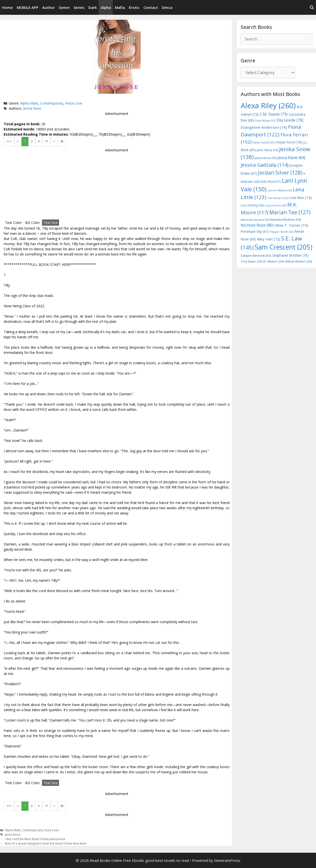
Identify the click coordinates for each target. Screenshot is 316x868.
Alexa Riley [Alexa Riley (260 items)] (268, 106)
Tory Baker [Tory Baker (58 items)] (251, 262)
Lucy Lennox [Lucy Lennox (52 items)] (276, 205)
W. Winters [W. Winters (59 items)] (273, 262)
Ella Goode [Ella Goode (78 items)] (290, 120)
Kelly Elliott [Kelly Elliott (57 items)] (271, 181)
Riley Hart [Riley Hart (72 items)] (269, 239)
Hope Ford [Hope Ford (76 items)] (289, 142)
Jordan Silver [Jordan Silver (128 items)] (280, 172)
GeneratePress (227, 860)
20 (62, 141)
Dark (93, 7)
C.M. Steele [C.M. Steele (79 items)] (274, 114)
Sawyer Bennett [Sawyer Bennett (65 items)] (256, 255)
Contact (151, 7)
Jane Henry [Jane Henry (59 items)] (267, 150)
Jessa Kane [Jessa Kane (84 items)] (291, 158)
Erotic (134, 7)
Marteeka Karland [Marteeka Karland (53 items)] (255, 220)
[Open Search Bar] (312, 7)
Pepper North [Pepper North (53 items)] (282, 232)
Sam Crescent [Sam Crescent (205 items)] (284, 247)
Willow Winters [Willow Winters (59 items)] (298, 262)
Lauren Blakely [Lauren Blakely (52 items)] (280, 190)
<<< (9, 141)
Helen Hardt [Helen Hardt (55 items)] (264, 142)
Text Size (50, 223)
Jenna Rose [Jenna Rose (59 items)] (266, 158)
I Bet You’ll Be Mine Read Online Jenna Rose (35, 839)
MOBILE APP (28, 7)
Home (7, 7)
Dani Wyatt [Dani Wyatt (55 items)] (265, 120)
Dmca (167, 7)
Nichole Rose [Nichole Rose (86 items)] (257, 225)
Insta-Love (74, 103)
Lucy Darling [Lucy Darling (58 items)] (252, 205)
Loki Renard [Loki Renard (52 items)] (278, 198)
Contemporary (52, 103)
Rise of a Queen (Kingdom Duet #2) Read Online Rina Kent (45, 843)
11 (46, 141)
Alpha (106, 7)
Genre (64, 7)
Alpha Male (29, 103)
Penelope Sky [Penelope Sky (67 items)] (255, 231)
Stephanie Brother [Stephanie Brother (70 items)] (290, 255)
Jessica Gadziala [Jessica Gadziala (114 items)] (265, 165)
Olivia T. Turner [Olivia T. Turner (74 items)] (291, 225)
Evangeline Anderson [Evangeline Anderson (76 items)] (264, 127)
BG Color (32, 223)
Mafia (120, 7)
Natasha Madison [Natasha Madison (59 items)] (286, 220)
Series (79, 7)
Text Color (13, 223)
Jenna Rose (32, 108)
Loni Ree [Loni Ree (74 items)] (301, 198)
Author (49, 7)
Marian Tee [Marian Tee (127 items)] (290, 212)
